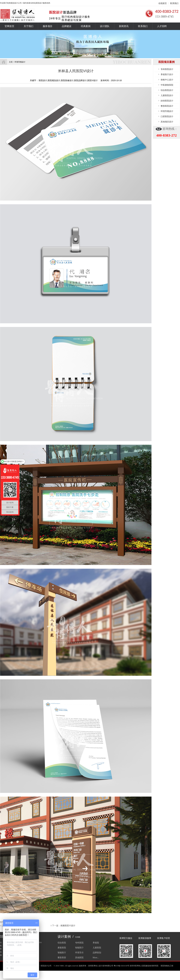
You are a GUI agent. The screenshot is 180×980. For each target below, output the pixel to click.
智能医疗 (79, 948)
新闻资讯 (124, 26)
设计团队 (105, 26)
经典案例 (86, 26)
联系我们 (174, 3)
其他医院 (79, 958)
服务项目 (48, 26)
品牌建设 (67, 26)
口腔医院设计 (167, 116)
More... (96, 958)
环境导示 (79, 953)
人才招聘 (162, 26)
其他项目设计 (167, 122)
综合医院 (62, 943)
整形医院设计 (167, 106)
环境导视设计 (167, 111)
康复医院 (62, 948)
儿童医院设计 (167, 95)
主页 (11, 62)
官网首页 (9, 26)
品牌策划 (97, 953)
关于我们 (28, 26)
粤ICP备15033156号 (121, 966)
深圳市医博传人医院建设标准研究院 (144, 966)
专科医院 (79, 943)
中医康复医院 (167, 85)
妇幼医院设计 (167, 101)
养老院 (96, 943)
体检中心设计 (167, 80)
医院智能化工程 (167, 966)
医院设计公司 (46, 966)
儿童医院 (97, 948)
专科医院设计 (167, 69)
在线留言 (163, 3)
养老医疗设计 (167, 74)
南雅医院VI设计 (68, 926)
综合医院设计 (167, 90)
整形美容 (62, 958)
